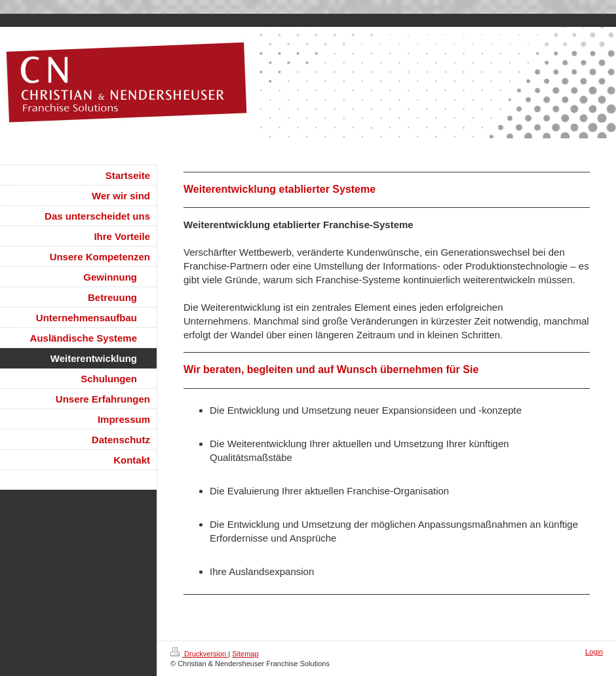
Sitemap (245, 654)
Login (594, 652)
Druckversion (199, 654)
